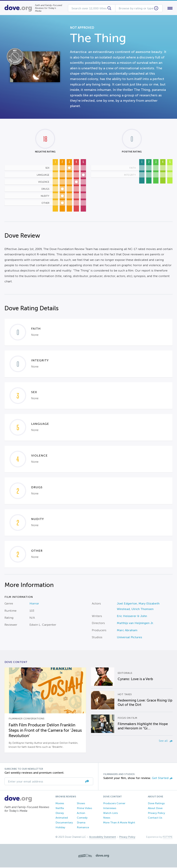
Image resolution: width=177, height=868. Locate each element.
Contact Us (155, 818)
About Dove (155, 809)
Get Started (162, 779)
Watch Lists (110, 814)
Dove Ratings (156, 804)
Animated (62, 818)
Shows (81, 804)
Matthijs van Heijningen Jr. (135, 624)
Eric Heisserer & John (132, 617)
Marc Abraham (127, 631)
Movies (60, 804)
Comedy (82, 818)
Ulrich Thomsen (142, 610)
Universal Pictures (129, 638)
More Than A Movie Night (119, 823)
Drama (81, 823)
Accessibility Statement (103, 838)
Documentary (64, 823)
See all (166, 741)
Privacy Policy (156, 814)
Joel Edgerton (127, 604)
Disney (60, 814)
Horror (34, 604)
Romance (83, 828)
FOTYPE (168, 838)
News (107, 818)
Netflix (60, 809)
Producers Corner (114, 804)
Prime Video (84, 809)
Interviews (110, 809)
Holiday (60, 828)
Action (81, 814)
